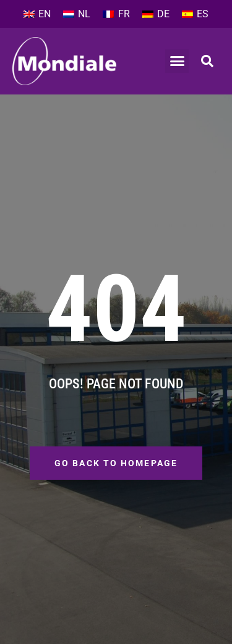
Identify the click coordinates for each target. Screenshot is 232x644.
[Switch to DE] (156, 14)
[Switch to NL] (77, 14)
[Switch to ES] (195, 14)
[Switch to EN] (37, 14)
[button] (177, 61)
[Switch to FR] (116, 14)
